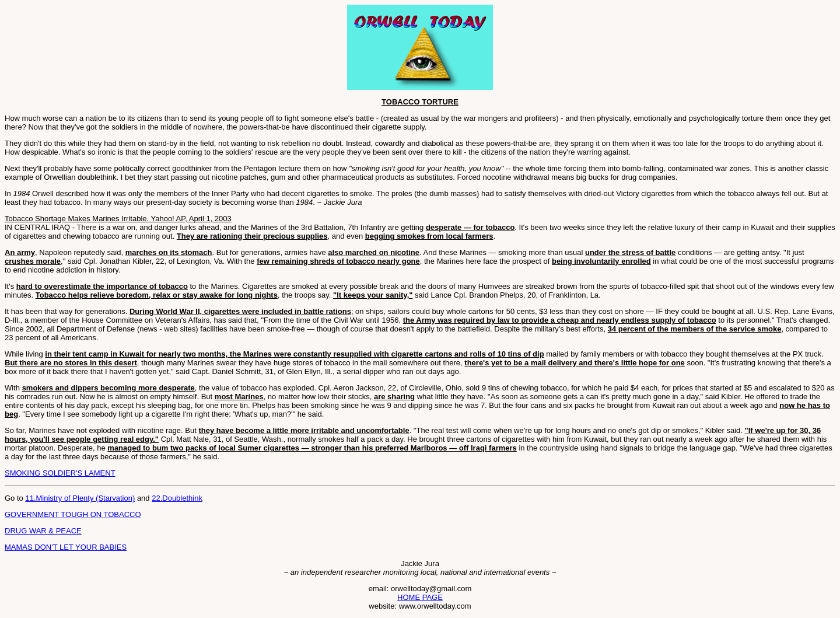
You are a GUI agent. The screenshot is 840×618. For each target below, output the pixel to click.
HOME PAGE (420, 597)
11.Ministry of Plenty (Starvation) (80, 498)
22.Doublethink (177, 498)
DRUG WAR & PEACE (43, 531)
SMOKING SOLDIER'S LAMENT (60, 473)
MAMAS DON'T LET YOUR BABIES (66, 547)
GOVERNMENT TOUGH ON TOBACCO (73, 514)
